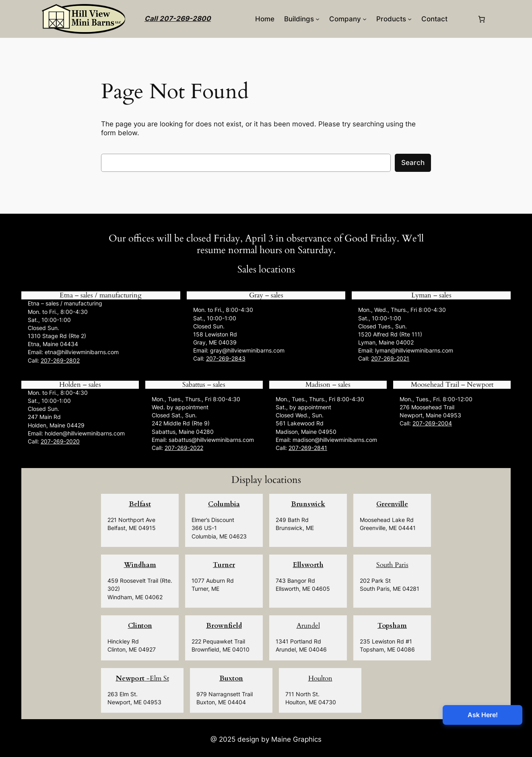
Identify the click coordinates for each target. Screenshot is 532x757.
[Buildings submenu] (318, 19)
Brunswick (308, 504)
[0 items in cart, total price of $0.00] (482, 19)
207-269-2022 (184, 448)
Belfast (140, 504)
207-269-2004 (432, 423)
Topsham (392, 626)
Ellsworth (308, 565)
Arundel (308, 626)
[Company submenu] (365, 19)
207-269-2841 (308, 448)
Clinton (140, 626)
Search (413, 163)
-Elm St (142, 678)
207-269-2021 (390, 358)
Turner (224, 565)
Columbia (224, 504)
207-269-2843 (226, 358)
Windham (140, 565)
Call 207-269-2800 (178, 19)
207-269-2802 (60, 360)
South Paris (392, 565)
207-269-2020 (60, 441)
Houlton (320, 678)
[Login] (462, 19)
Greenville (392, 504)
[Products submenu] (410, 19)
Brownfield (224, 626)
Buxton (231, 678)
